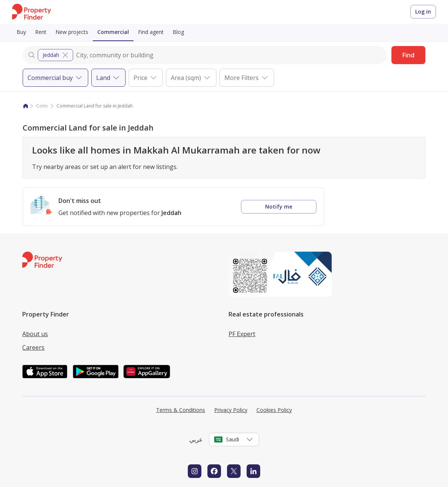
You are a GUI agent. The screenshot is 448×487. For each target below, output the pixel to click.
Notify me (279, 207)
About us (35, 334)
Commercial (113, 32)
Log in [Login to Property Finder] (423, 12)
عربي (196, 439)
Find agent (151, 32)
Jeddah (56, 55)
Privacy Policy (231, 410)
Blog (178, 32)
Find (408, 55)
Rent (41, 32)
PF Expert (242, 334)
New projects (72, 32)
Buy (21, 32)
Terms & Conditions (181, 410)
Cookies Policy (274, 410)
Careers (33, 347)
